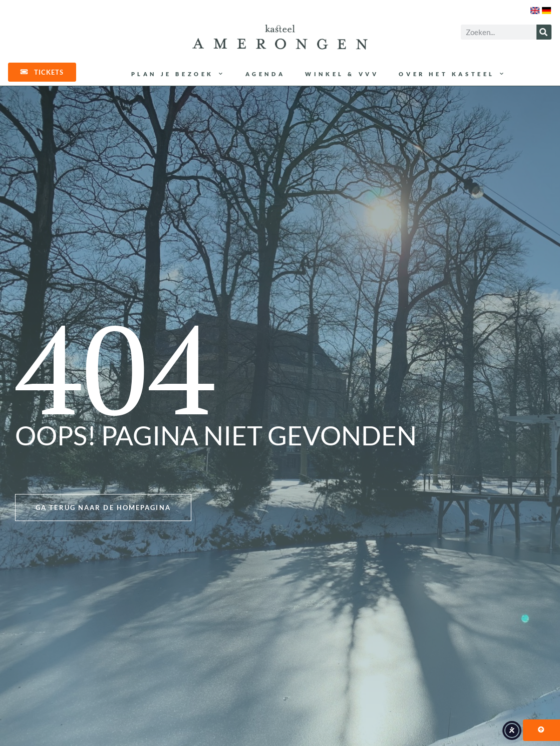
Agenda (265, 74)
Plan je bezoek (178, 74)
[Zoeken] (544, 32)
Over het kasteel (452, 74)
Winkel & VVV (342, 74)
